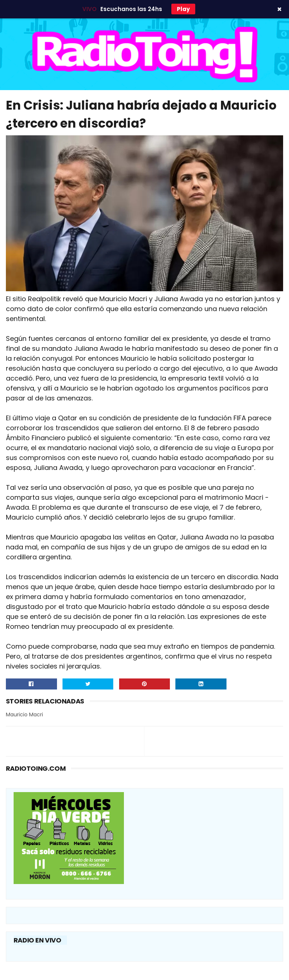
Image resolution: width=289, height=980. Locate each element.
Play (183, 9)
